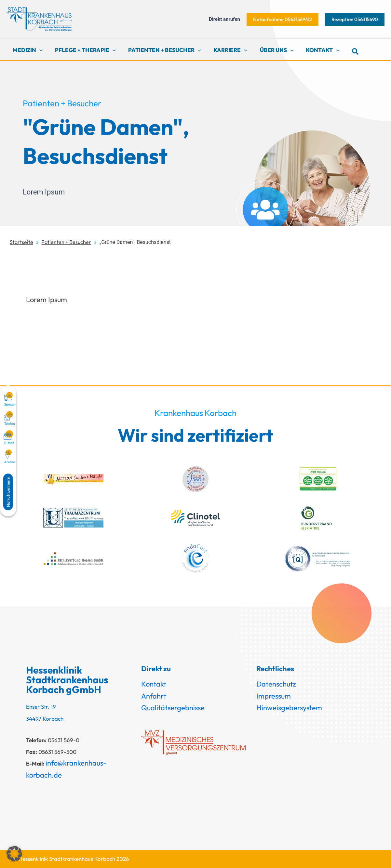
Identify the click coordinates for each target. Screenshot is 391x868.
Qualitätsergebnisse (173, 708)
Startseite (21, 242)
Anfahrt (154, 696)
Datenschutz (276, 684)
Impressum (274, 696)
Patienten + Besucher (66, 242)
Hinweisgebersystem (289, 708)
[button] (283, 19)
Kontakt (154, 684)
